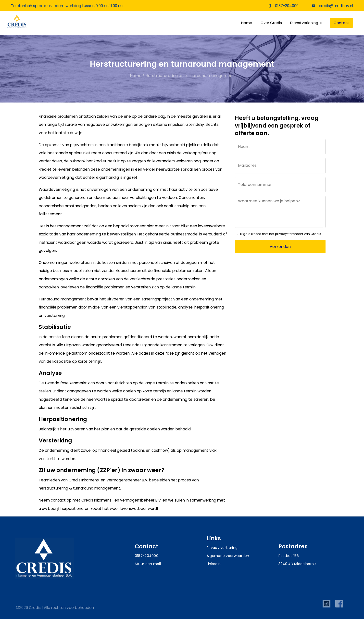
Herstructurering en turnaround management (190, 76)
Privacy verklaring (222, 548)
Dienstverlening (304, 23)
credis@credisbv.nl (335, 6)
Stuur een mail (148, 564)
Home (247, 23)
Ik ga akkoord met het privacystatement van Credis (281, 234)
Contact (341, 23)
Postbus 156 (289, 556)
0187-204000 (287, 6)
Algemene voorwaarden (228, 556)
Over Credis (271, 23)
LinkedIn (214, 564)
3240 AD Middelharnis (297, 564)
